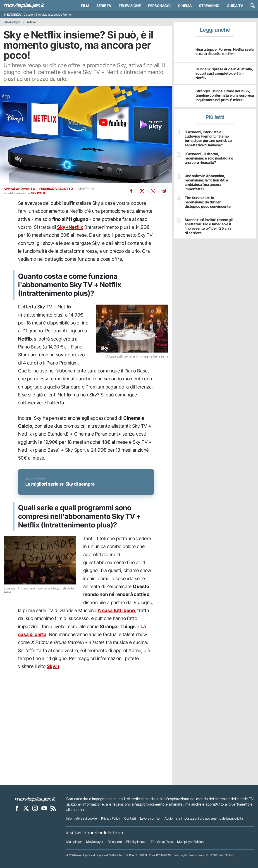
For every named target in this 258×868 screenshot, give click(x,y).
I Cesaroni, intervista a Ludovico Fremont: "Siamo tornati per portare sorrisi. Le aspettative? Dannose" (208, 139)
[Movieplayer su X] (26, 808)
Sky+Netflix (70, 227)
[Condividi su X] (142, 191)
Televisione (130, 6)
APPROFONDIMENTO (19, 189)
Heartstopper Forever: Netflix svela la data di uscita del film (225, 51)
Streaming (209, 6)
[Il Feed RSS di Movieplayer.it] (53, 808)
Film (85, 6)
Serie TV (104, 6)
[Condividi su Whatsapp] (153, 191)
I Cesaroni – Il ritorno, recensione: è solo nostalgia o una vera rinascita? (209, 158)
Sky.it (53, 666)
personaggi (159, 6)
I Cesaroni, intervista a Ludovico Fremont (48, 15)
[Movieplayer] (35, 799)
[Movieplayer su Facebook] (17, 808)
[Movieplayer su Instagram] (35, 808)
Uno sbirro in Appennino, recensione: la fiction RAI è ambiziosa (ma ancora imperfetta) (206, 182)
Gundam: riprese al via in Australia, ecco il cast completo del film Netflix (224, 73)
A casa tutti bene (116, 610)
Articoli (32, 22)
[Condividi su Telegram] (164, 191)
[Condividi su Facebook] (131, 191)
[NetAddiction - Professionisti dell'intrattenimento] (106, 833)
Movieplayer (13, 22)
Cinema (185, 6)
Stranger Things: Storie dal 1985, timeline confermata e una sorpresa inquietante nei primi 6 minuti (225, 95)
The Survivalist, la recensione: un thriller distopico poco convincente (208, 202)
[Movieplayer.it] (24, 6)
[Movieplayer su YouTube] (44, 808)
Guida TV (235, 6)
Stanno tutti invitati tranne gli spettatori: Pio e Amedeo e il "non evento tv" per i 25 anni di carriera (209, 226)
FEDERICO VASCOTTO (56, 189)
